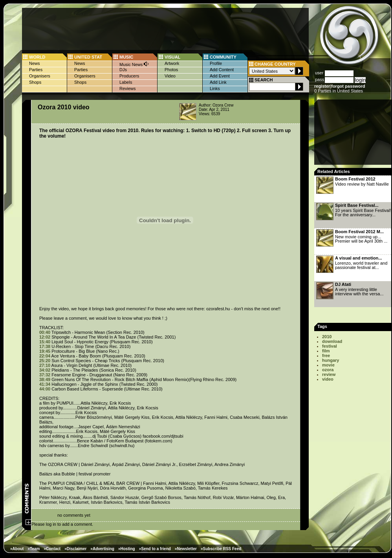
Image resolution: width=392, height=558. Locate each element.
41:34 (45, 384)
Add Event (220, 76)
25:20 (45, 361)
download (332, 341)
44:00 (45, 389)
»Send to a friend (155, 549)
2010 (327, 337)
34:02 (45, 370)
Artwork (172, 63)
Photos (171, 70)
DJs (123, 70)
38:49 (45, 379)
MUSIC (126, 57)
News (35, 63)
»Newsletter (186, 549)
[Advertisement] (354, 134)
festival (330, 346)
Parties (36, 70)
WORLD (37, 57)
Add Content (222, 70)
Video (170, 76)
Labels (126, 82)
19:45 (45, 351)
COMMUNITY (223, 57)
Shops (35, 82)
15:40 (45, 342)
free (326, 355)
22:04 (45, 356)
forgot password (348, 86)
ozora (328, 370)
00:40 (45, 332)
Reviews (128, 88)
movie (328, 365)
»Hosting (127, 549)
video (328, 379)
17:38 (45, 346)
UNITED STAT (88, 57)
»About (17, 549)
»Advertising (102, 549)
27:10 (45, 365)
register (322, 86)
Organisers (40, 76)
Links (215, 88)
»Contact (52, 549)
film (326, 351)
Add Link (218, 82)
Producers (129, 76)
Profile (216, 63)
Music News (134, 64)
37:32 (45, 375)
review (329, 374)
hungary (331, 360)
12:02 (45, 337)
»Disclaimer (75, 549)
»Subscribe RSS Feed (221, 549)
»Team (34, 549)
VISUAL (172, 57)
